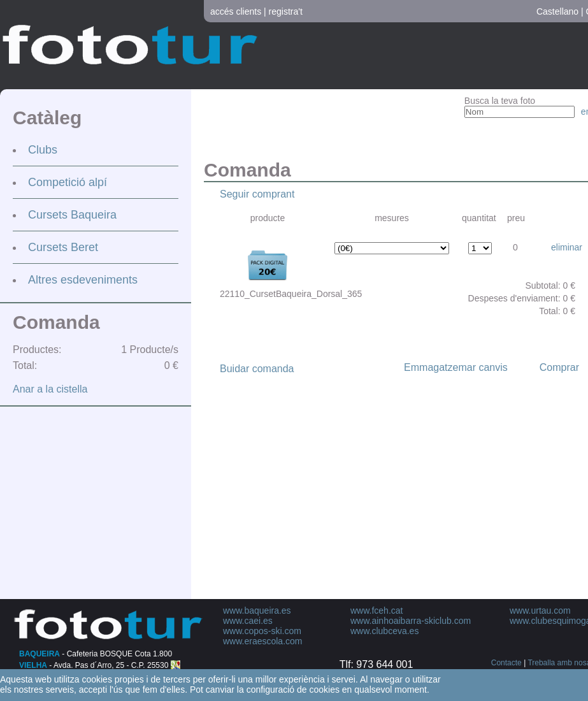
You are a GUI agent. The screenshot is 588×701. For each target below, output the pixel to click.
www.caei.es (248, 621)
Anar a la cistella (50, 389)
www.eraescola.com (263, 641)
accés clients (236, 11)
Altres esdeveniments (83, 280)
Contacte (506, 663)
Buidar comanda (257, 369)
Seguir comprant (257, 194)
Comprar (559, 367)
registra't (286, 11)
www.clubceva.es (384, 631)
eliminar (567, 247)
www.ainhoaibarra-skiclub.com (411, 621)
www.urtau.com (540, 611)
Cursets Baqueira (72, 215)
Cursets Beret (63, 247)
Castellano (557, 11)
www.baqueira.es (257, 611)
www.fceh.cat (376, 611)
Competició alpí (68, 182)
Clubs (43, 150)
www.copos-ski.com (262, 631)
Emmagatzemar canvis (456, 367)
